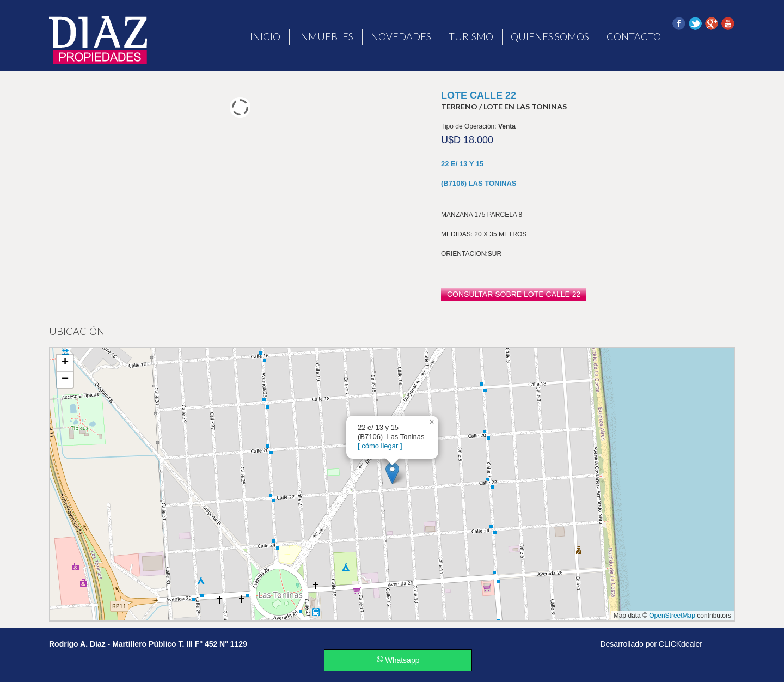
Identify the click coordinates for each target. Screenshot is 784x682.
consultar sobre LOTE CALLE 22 (514, 294)
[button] (392, 473)
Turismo (471, 36)
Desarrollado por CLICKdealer (651, 644)
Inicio (265, 36)
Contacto (634, 36)
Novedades (401, 36)
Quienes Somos (550, 36)
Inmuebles (326, 36)
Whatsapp (398, 660)
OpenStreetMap (672, 616)
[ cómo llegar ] (380, 446)
